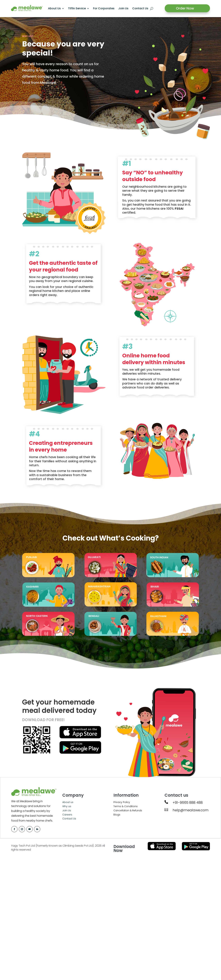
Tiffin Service (77, 8)
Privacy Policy (122, 802)
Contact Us (140, 8)
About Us (54, 8)
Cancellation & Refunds (128, 810)
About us (68, 802)
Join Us (123, 8)
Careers (67, 815)
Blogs (117, 815)
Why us (67, 806)
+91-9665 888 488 (188, 803)
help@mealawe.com (191, 810)
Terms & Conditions (126, 806)
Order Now (185, 8)
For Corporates (104, 8)
